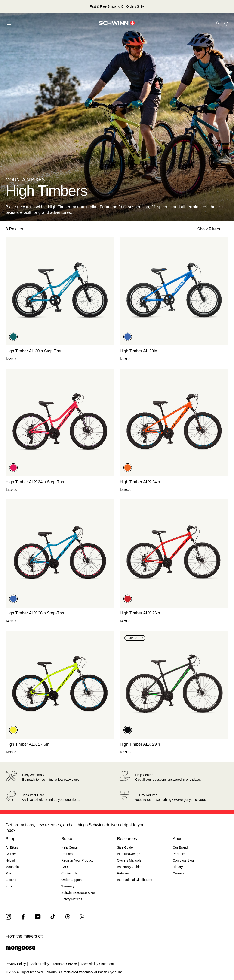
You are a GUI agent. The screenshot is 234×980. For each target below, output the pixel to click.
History (178, 867)
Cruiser (11, 854)
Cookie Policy (39, 964)
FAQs (65, 867)
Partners (179, 854)
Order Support (72, 880)
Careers (179, 873)
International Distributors (135, 880)
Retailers (123, 873)
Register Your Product (77, 860)
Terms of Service (65, 964)
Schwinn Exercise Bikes (79, 893)
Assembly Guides (130, 867)
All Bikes (12, 847)
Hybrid (10, 860)
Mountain (12, 867)
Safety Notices (72, 899)
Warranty (68, 886)
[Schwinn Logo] (117, 23)
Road (9, 873)
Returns (67, 854)
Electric (11, 880)
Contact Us (69, 873)
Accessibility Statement (97, 964)
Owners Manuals (129, 860)
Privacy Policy (16, 964)
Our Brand (180, 847)
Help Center (70, 847)
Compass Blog (183, 860)
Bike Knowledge (129, 854)
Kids (9, 886)
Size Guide (125, 847)
